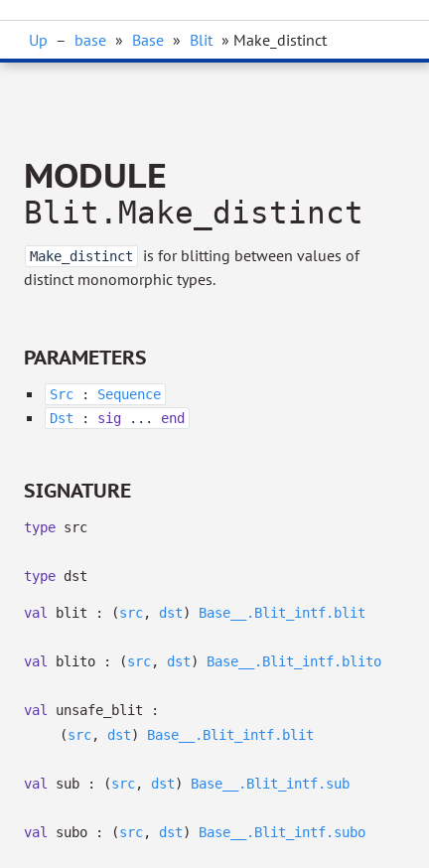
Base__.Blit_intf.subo (282, 832)
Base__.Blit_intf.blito (294, 661)
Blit (201, 40)
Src (62, 394)
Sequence (129, 394)
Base (148, 40)
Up (38, 40)
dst (171, 613)
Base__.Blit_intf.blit (282, 613)
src (131, 613)
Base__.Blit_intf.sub (270, 784)
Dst (62, 418)
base (90, 40)
